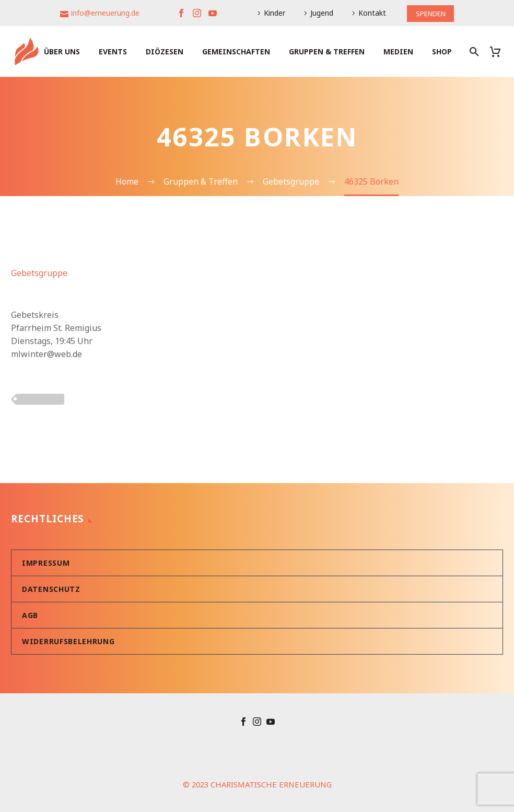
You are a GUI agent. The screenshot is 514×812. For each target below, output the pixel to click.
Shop (442, 52)
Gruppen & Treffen (327, 52)
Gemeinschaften (236, 52)
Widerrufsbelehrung (68, 641)
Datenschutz (51, 589)
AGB (30, 615)
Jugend (320, 13)
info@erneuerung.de (103, 13)
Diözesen (165, 52)
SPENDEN (430, 13)
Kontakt (370, 13)
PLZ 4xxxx (40, 399)
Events (113, 52)
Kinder (272, 13)
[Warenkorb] (499, 52)
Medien (398, 52)
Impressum (46, 563)
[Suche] (473, 52)
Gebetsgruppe (39, 273)
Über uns (62, 52)
